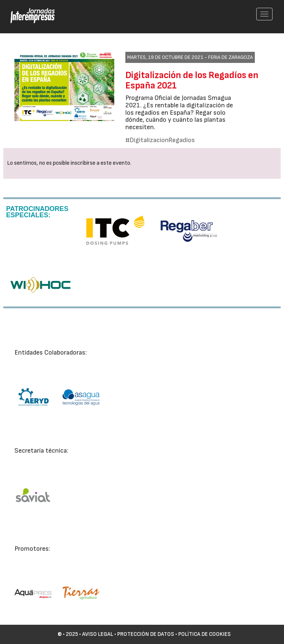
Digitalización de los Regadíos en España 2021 (192, 80)
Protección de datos (146, 634)
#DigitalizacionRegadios (160, 140)
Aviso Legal (98, 634)
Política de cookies (204, 634)
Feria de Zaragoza (231, 57)
